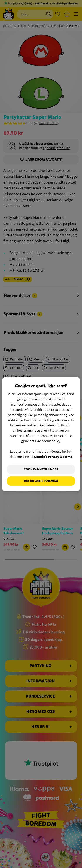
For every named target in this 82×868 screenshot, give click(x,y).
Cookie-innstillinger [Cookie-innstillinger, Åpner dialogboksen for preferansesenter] (41, 469)
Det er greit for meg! (41, 481)
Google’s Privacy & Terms (53, 457)
